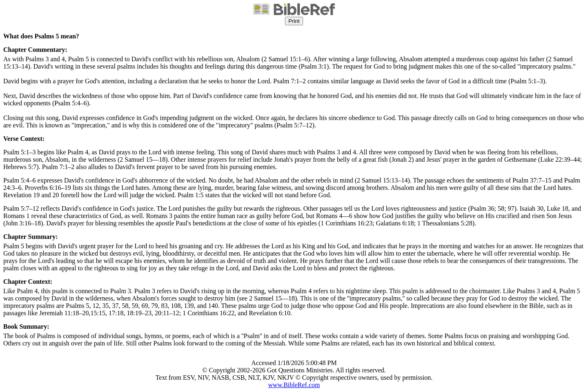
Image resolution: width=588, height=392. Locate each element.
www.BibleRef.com (294, 385)
